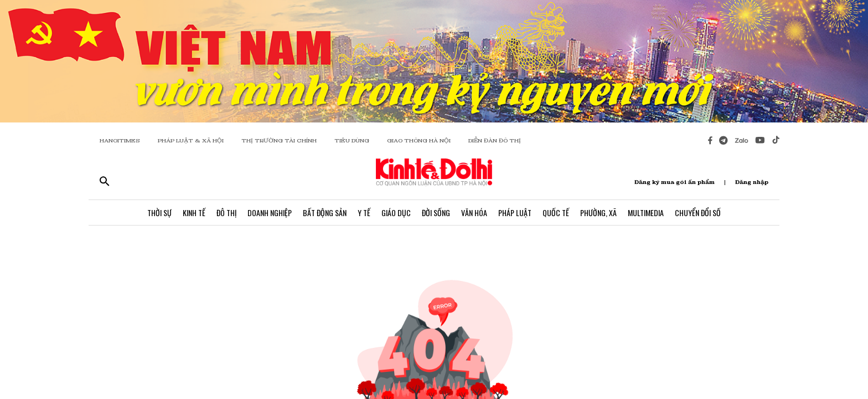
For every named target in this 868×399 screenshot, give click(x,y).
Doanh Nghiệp (270, 213)
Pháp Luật (515, 213)
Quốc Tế (556, 213)
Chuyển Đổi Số (698, 213)
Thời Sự (159, 213)
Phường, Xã (598, 213)
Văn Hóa (474, 213)
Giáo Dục (396, 213)
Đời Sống (436, 213)
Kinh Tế (194, 213)
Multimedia (646, 213)
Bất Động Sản (325, 213)
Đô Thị (226, 213)
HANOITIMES (120, 140)
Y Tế (364, 213)
